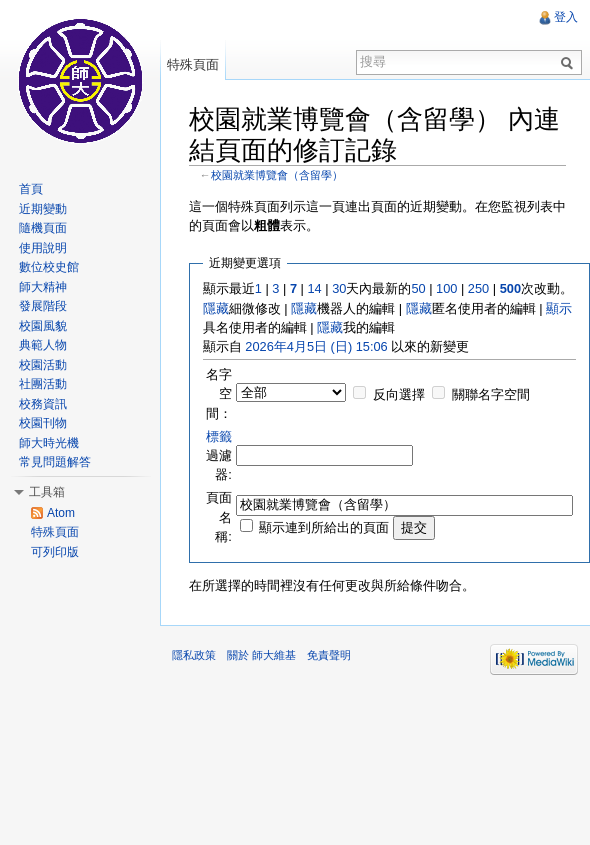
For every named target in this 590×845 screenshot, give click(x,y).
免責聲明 (329, 655)
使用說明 (43, 248)
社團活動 (43, 384)
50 (418, 288)
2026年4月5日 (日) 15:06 (316, 346)
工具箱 (47, 492)
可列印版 (55, 552)
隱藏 (216, 308)
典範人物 (43, 345)
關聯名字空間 (491, 394)
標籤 (219, 436)
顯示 (559, 308)
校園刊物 (43, 423)
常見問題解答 (55, 462)
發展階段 (43, 306)
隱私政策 (194, 655)
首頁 (31, 189)
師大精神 (43, 287)
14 (314, 288)
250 (478, 288)
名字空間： (219, 393)
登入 (566, 17)
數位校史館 (49, 267)
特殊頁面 (193, 64)
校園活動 (43, 365)
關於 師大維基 (261, 655)
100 (446, 288)
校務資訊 (43, 404)
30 (339, 288)
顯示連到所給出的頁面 (324, 527)
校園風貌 (43, 326)
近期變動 (43, 209)
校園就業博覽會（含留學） (277, 175)
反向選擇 (399, 394)
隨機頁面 (43, 228)
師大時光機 (49, 443)
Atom (61, 513)
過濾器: (219, 455)
